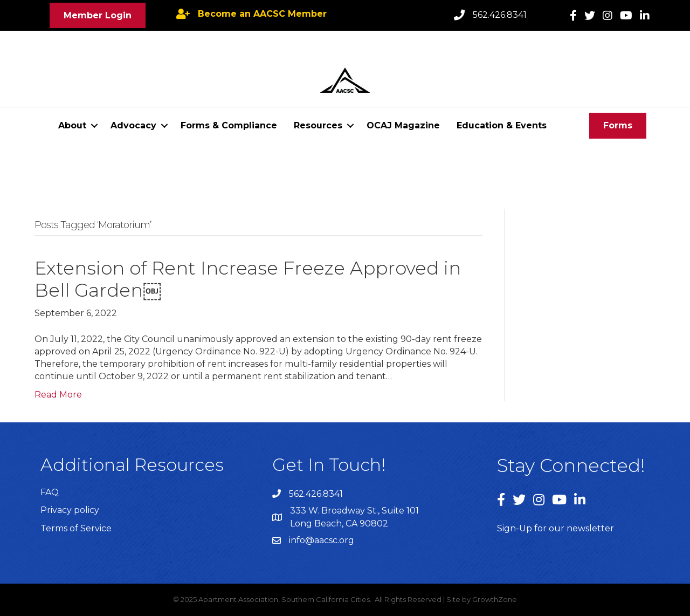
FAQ (50, 492)
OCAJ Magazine (403, 125)
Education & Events (502, 125)
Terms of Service (76, 528)
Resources (318, 125)
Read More (58, 395)
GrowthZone (495, 599)
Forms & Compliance (229, 125)
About (72, 125)
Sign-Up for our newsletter (556, 528)
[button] (98, 15)
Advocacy (133, 125)
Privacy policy (70, 510)
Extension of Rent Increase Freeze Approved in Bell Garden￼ (248, 279)
